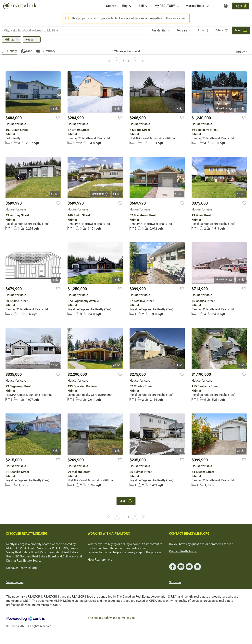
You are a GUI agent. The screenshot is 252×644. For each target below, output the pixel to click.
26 (179, 194)
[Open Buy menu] (131, 6)
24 (179, 280)
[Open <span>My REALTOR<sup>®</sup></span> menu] (178, 6)
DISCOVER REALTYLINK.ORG (27, 534)
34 (55, 109)
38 (117, 280)
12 (117, 451)
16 (117, 109)
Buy (125, 6)
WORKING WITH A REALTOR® (109, 534)
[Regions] (226, 6)
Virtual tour (224, 108)
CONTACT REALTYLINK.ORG (189, 534)
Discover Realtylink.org (21, 568)
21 (241, 451)
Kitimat (9, 40)
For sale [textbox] (182, 30)
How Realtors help (100, 560)
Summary (49, 51)
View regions (15, 582)
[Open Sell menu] (147, 6)
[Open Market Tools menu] (207, 6)
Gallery (12, 51)
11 (179, 451)
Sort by (240, 52)
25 (55, 194)
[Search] (111, 6)
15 (55, 365)
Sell (141, 6)
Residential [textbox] (159, 30)
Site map (175, 582)
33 (241, 280)
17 (241, 194)
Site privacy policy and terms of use (111, 618)
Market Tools (195, 6)
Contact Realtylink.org (184, 551)
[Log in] (240, 6)
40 (241, 109)
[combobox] (75, 30)
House (29, 40)
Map (29, 51)
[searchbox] (73, 30)
